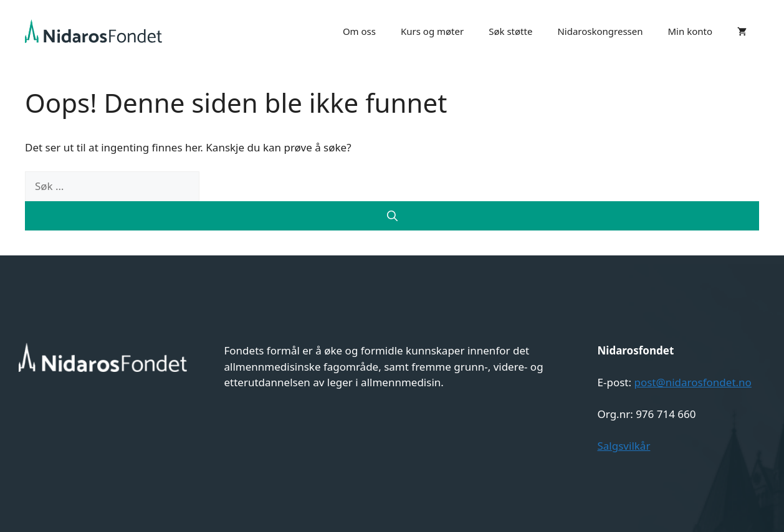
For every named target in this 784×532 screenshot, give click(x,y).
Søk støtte (510, 31)
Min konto (691, 31)
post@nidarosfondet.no (692, 382)
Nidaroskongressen (600, 31)
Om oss (359, 31)
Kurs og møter (432, 31)
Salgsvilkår (624, 446)
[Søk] (392, 216)
